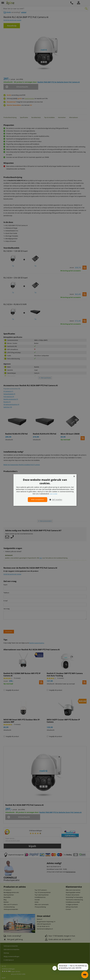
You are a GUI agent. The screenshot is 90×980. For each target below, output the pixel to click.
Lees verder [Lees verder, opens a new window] (54, 494)
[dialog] (45, 490)
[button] (55, 500)
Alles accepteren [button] (38, 500)
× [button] (74, 477)
